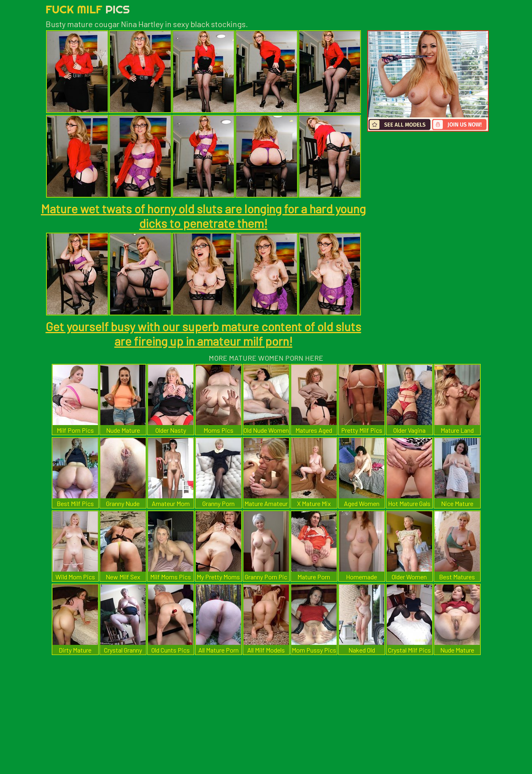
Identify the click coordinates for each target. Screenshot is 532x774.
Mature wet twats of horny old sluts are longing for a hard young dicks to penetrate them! (203, 216)
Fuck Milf (88, 9)
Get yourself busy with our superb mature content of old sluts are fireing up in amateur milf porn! (203, 334)
